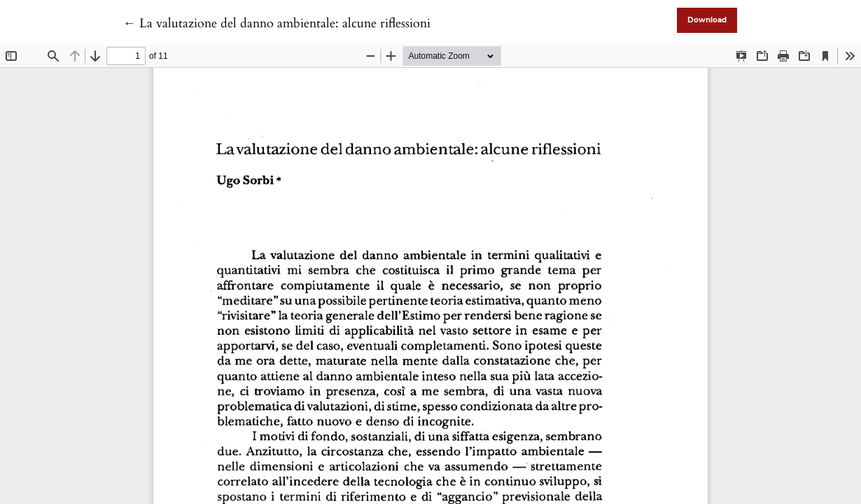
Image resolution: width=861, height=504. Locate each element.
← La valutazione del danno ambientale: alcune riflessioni (277, 23)
